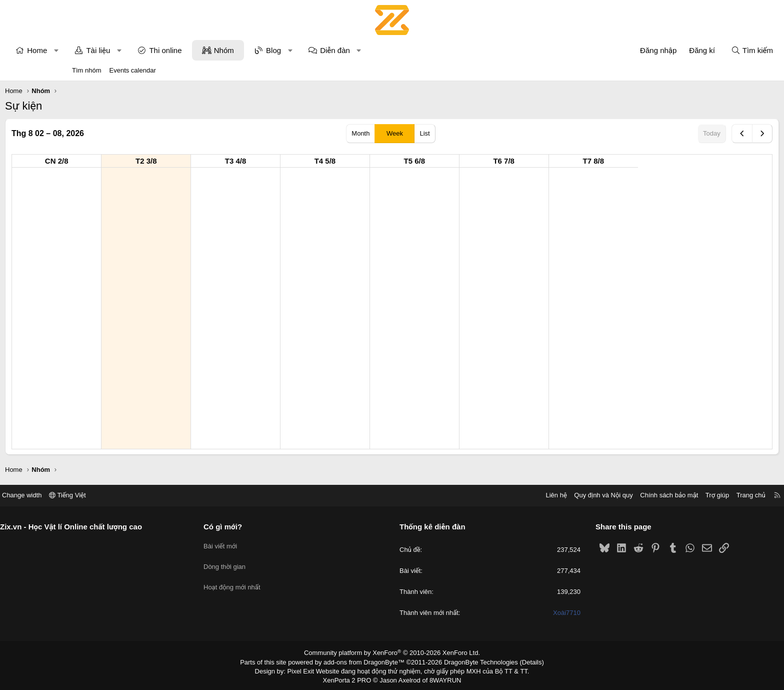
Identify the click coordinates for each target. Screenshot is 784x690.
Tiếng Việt (142, 495)
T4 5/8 (392, 161)
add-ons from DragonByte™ (366, 661)
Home (104, 50)
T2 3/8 (213, 161)
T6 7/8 (571, 161)
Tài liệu (165, 50)
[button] (123, 50)
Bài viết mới (258, 544)
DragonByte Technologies (474, 661)
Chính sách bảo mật (594, 495)
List (424, 133)
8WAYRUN (441, 678)
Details (521, 661)
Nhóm (291, 50)
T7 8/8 (661, 161)
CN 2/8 (124, 161)
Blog (340, 50)
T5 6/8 (482, 161)
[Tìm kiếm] (685, 50)
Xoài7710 (530, 613)
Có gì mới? (260, 527)
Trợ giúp (643, 495)
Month (360, 133)
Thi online (232, 50)
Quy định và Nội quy (529, 495)
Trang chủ (676, 495)
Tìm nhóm (87, 70)
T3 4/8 (303, 161)
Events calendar (133, 70)
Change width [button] (96, 495)
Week (395, 133)
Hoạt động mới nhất (269, 580)
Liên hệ (481, 495)
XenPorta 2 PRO (350, 678)
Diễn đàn (402, 50)
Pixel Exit (308, 669)
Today (645, 133)
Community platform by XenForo (392, 653)
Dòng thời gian (262, 562)
